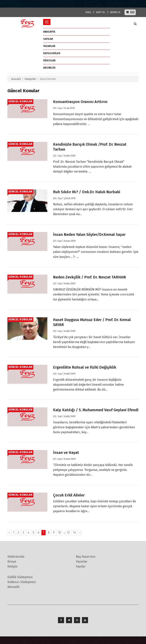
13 (68, 533)
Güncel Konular (20, 101)
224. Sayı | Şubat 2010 (64, 198)
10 (60, 533)
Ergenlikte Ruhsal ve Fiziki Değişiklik (85, 367)
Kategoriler (52, 53)
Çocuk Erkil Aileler (69, 495)
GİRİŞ (88, 12)
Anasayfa (16, 79)
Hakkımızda (16, 557)
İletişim (12, 566)
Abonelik (13, 587)
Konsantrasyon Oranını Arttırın (80, 102)
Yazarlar (49, 46)
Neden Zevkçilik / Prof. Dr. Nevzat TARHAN (89, 277)
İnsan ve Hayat (66, 453)
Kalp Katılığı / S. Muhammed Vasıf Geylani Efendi (96, 410)
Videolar (49, 61)
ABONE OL (115, 12)
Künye (12, 562)
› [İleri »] (80, 533)
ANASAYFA (49, 32)
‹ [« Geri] (9, 533)
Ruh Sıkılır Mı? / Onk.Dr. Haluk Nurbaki (87, 192)
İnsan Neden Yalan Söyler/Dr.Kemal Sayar (89, 234)
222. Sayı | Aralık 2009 (64, 156)
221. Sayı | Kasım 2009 (64, 241)
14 (75, 533)
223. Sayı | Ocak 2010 (64, 108)
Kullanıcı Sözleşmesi (22, 582)
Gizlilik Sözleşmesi (20, 577)
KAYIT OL (101, 12)
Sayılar (48, 39)
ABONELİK (49, 68)
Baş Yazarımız (86, 557)
